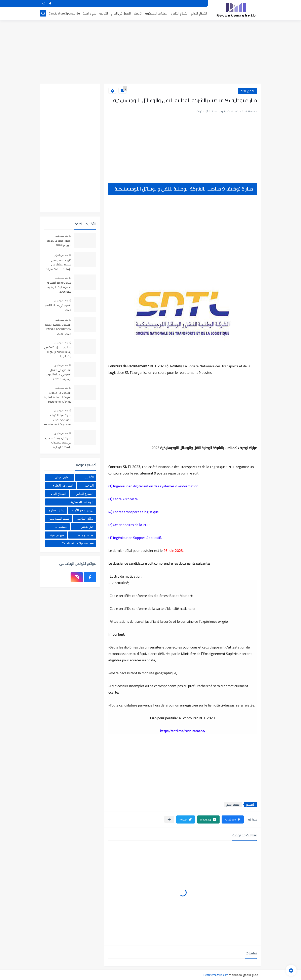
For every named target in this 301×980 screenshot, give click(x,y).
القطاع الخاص (180, 13)
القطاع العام (199, 13)
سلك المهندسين (59, 518)
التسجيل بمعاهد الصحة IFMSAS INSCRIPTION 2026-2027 (58, 329)
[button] (233, 819)
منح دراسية (90, 13)
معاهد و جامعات (84, 535)
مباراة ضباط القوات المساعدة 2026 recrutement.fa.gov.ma (58, 420)
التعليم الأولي (63, 477)
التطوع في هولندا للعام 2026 (58, 308)
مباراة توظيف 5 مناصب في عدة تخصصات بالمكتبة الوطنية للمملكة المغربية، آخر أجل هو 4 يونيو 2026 (58, 443)
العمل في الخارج (121, 13)
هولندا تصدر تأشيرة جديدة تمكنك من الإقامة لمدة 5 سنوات (59, 265)
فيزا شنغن (87, 527)
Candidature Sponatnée (64, 13)
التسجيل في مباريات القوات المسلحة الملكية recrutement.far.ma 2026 (58, 397)
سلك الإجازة (57, 510)
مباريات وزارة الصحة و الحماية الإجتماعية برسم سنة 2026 (58, 287)
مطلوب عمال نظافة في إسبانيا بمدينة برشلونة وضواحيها (58, 352)
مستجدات (61, 527)
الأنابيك (138, 13)
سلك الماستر (85, 518)
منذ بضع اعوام (61, 255)
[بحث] (43, 13)
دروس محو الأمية (83, 510)
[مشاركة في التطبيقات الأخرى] (169, 819)
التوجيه (104, 13)
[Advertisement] (151, 52)
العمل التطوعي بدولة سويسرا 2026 (59, 243)
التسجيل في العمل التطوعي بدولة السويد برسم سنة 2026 (59, 375)
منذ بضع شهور (61, 236)
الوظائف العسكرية (157, 13)
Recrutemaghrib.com (216, 975)
